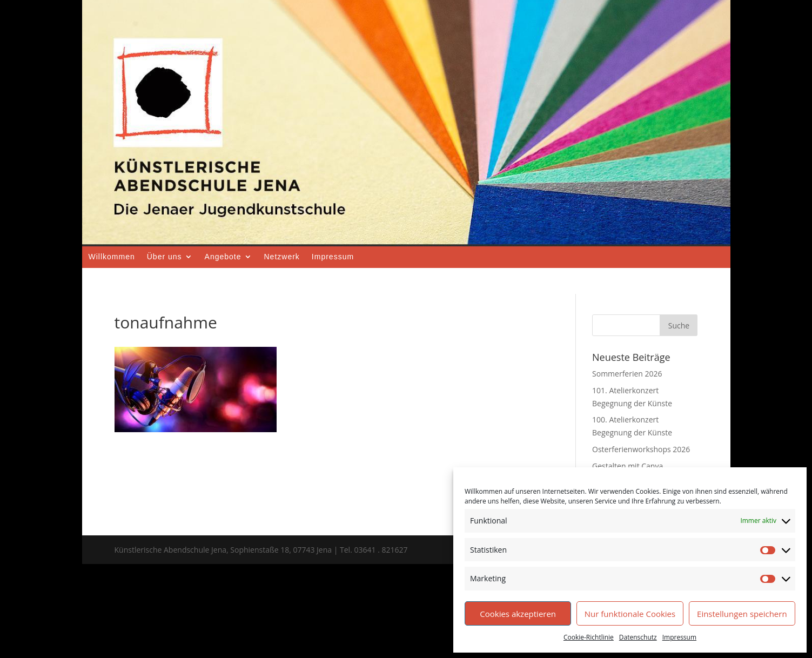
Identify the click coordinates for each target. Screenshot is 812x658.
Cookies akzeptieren (518, 614)
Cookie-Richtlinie (589, 637)
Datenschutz (638, 637)
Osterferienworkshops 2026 (641, 449)
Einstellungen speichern (742, 614)
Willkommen (112, 257)
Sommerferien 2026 (627, 374)
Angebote (223, 257)
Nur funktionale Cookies (630, 614)
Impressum (679, 637)
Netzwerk (282, 257)
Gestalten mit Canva (628, 466)
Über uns (165, 257)
